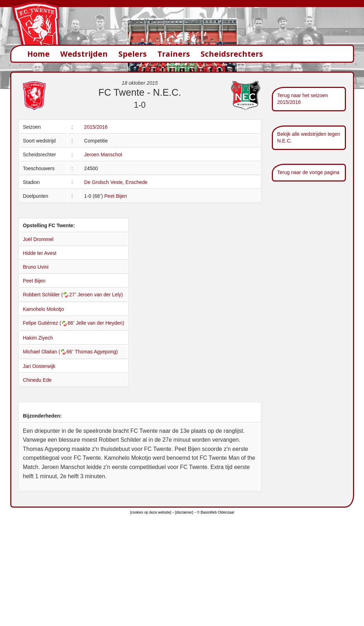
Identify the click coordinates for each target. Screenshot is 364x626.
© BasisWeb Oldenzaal (215, 512)
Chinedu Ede (37, 380)
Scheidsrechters (232, 54)
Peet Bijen (116, 196)
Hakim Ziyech (38, 338)
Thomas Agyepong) (96, 352)
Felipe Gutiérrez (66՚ (50, 323)
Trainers (174, 54)
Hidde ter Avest (40, 253)
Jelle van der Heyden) (100, 323)
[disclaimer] (184, 512)
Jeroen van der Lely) (100, 295)
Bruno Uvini (36, 267)
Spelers (133, 54)
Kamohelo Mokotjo (44, 309)
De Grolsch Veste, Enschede (116, 182)
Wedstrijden (84, 54)
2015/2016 (96, 127)
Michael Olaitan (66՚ (49, 352)
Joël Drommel (38, 239)
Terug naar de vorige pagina (308, 172)
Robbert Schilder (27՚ (50, 295)
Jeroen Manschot (103, 155)
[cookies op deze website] (151, 512)
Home (38, 54)
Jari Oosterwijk (39, 366)
